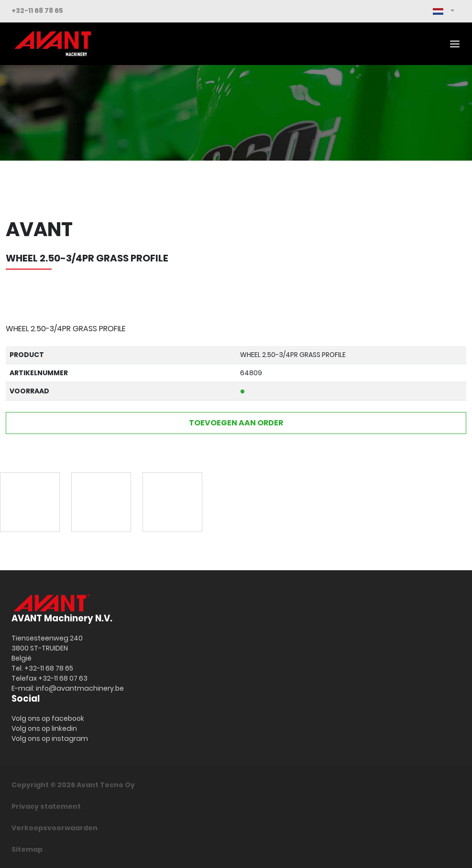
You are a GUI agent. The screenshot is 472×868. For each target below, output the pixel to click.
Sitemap (27, 849)
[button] (444, 11)
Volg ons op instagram (50, 738)
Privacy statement (46, 806)
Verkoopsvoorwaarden (55, 828)
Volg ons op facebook (48, 718)
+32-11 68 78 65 (37, 11)
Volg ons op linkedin (44, 728)
